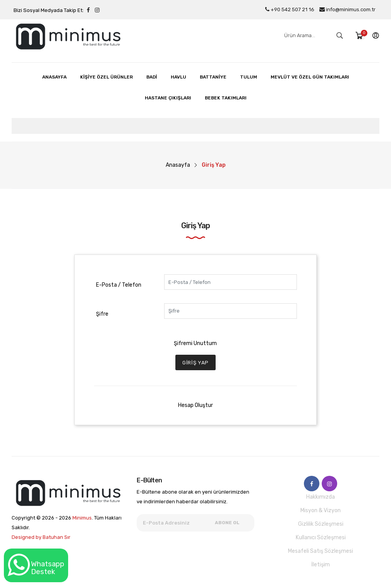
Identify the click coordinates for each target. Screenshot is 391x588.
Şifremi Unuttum (195, 343)
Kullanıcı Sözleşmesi (321, 538)
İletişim (321, 565)
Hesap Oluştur (195, 405)
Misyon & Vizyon (321, 510)
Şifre (102, 314)
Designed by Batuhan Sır (41, 537)
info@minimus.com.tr (347, 9)
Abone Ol (227, 523)
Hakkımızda (321, 497)
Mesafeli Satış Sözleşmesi (321, 551)
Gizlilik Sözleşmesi (321, 524)
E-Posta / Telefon (119, 285)
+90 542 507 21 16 (290, 9)
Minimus (82, 518)
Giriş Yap (195, 363)
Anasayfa (178, 165)
